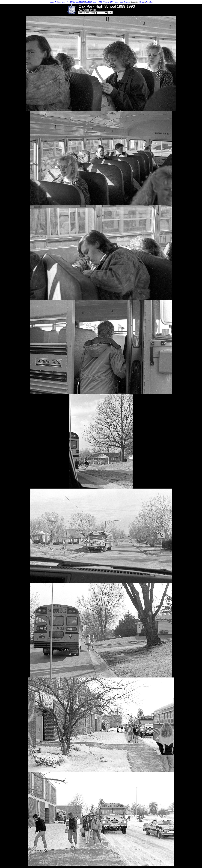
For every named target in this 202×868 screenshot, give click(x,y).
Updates (149, 2)
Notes (142, 2)
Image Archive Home (58, 2)
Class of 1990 (108, 2)
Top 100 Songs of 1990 (94, 2)
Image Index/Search (122, 2)
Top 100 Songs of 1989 (75, 2)
